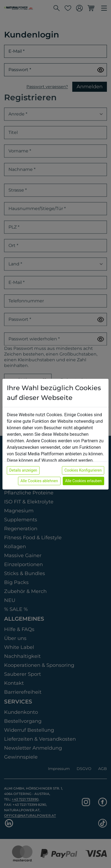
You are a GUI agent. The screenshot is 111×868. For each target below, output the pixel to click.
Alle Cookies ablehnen (39, 481)
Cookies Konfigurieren (83, 470)
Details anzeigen (23, 470)
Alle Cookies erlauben (83, 481)
